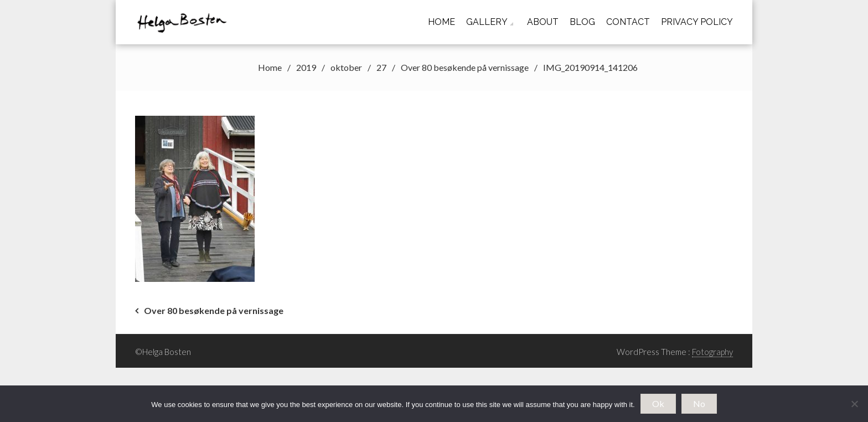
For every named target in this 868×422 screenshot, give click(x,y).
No (699, 403)
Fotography (712, 352)
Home (441, 22)
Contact (628, 22)
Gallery (487, 22)
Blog (582, 22)
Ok (658, 403)
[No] (854, 404)
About (543, 22)
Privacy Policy (697, 22)
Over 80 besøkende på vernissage (214, 310)
